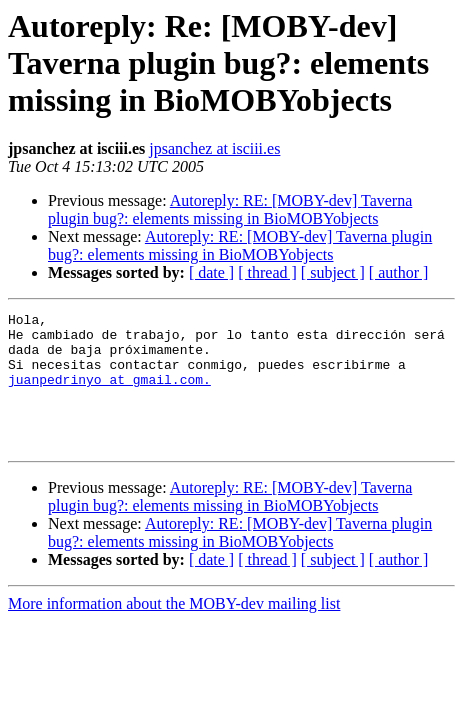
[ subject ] (333, 272)
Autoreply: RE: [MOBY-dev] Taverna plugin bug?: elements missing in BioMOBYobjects (230, 209)
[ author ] (399, 272)
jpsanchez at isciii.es (214, 148)
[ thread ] (267, 272)
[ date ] (211, 272)
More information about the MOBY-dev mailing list (174, 630)
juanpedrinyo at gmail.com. (109, 394)
